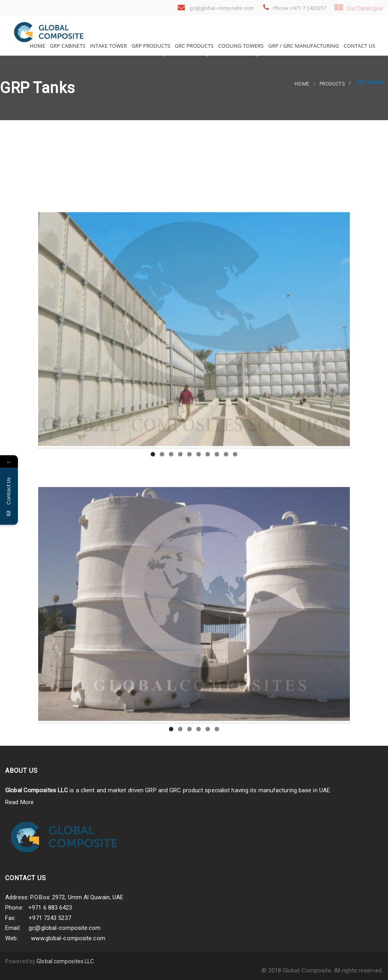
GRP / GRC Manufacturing (303, 46)
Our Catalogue (359, 8)
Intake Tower (108, 46)
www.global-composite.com (68, 938)
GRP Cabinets (67, 46)
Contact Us (359, 46)
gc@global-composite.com (65, 928)
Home (37, 46)
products (332, 84)
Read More (19, 802)
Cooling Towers (240, 46)
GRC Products (193, 46)
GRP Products (150, 46)
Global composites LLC (65, 961)
